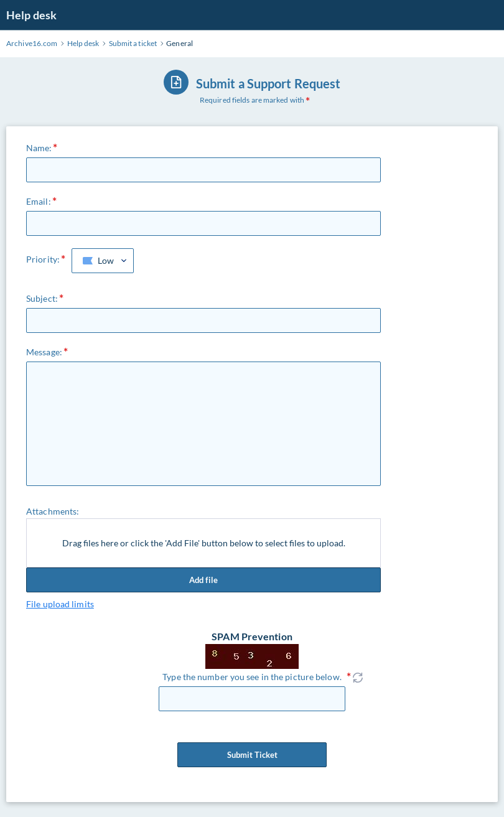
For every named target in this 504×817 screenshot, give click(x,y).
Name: (39, 148)
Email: (39, 201)
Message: (44, 352)
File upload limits (60, 604)
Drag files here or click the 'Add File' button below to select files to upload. (204, 543)
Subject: (42, 298)
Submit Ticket (252, 755)
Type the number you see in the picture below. (252, 677)
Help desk (31, 15)
